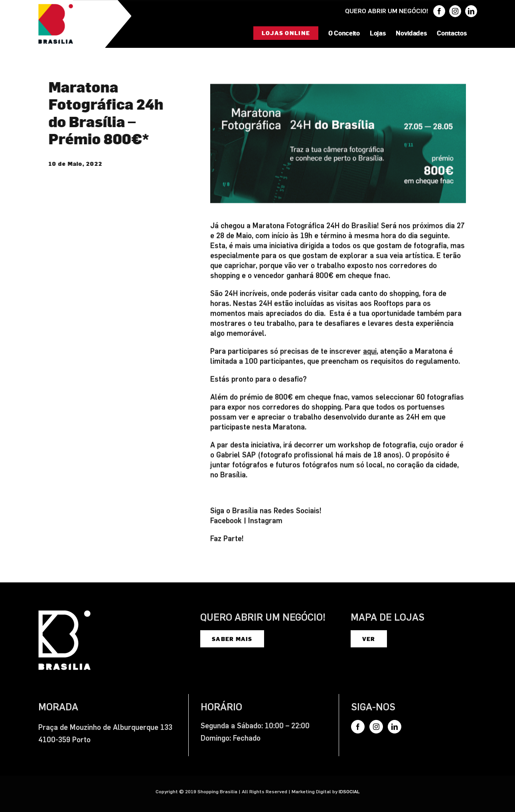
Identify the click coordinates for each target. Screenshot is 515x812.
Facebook (226, 522)
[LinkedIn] (395, 727)
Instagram (265, 522)
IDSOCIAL (349, 792)
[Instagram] (376, 727)
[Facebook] (358, 727)
